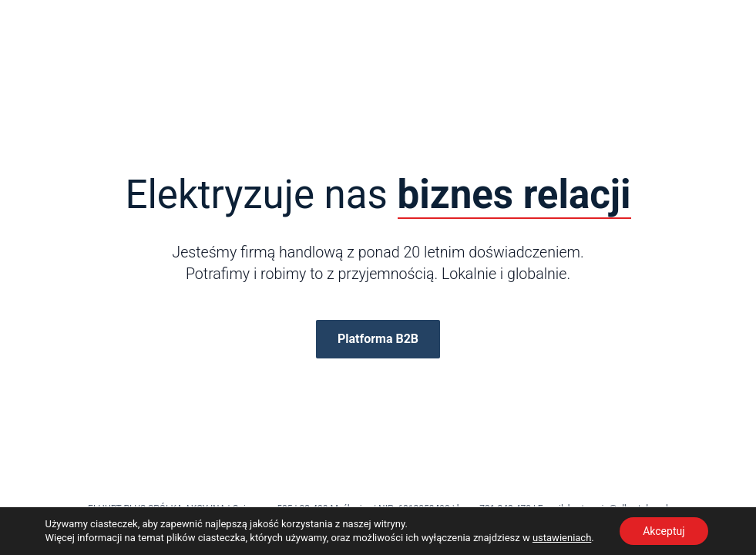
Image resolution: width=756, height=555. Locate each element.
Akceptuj (664, 531)
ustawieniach (562, 538)
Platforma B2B (378, 339)
